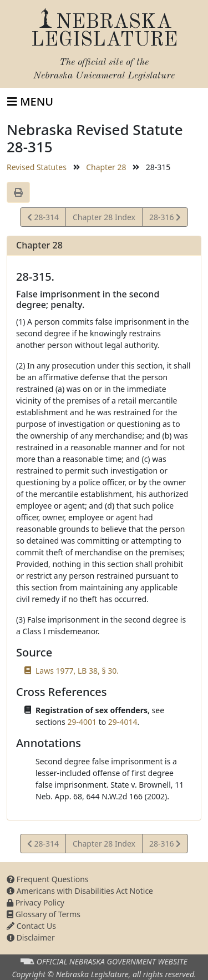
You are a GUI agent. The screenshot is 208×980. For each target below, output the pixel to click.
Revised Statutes (37, 167)
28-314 (43, 219)
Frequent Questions (48, 879)
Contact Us (31, 926)
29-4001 (82, 722)
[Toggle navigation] (30, 102)
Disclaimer (31, 937)
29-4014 (123, 722)
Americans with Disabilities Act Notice (80, 891)
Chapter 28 (106, 167)
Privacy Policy (35, 902)
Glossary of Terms (44, 914)
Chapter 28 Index (104, 217)
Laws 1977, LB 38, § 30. (77, 671)
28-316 (165, 219)
